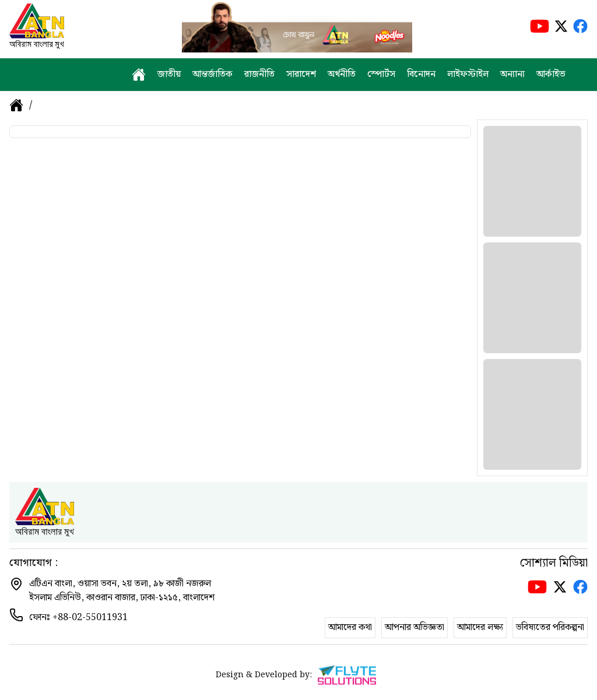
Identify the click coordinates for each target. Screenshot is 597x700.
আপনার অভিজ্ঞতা (415, 627)
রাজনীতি (259, 75)
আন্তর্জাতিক (213, 75)
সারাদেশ (301, 75)
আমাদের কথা (350, 627)
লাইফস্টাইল (468, 75)
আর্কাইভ (551, 75)
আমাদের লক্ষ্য (480, 627)
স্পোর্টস (381, 75)
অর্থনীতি (342, 75)
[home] (139, 75)
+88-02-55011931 (90, 618)
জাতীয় (169, 75)
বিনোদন (421, 75)
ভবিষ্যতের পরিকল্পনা (550, 627)
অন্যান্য (512, 75)
